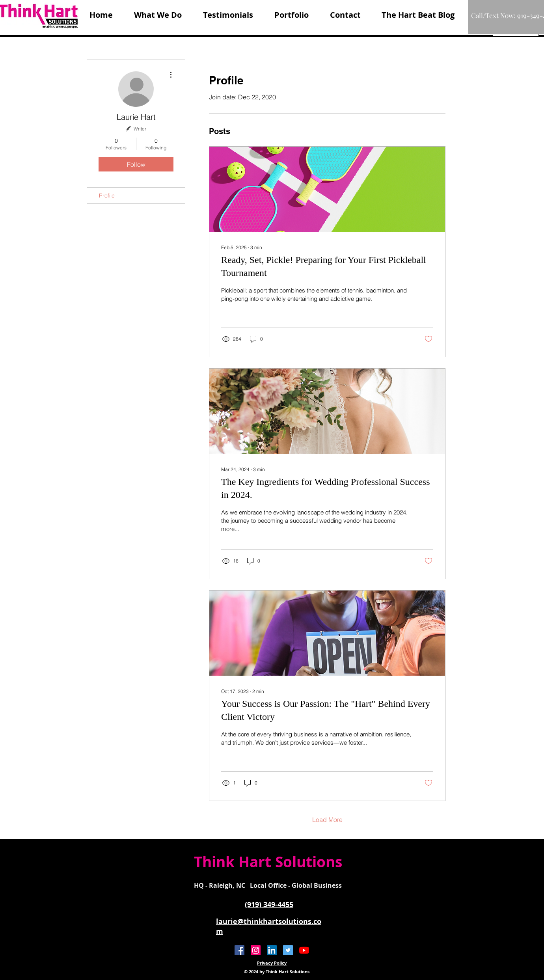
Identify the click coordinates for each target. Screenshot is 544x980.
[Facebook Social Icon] (239, 950)
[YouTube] (304, 950)
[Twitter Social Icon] (288, 950)
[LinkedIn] (272, 950)
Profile (107, 196)
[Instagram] (256, 950)
